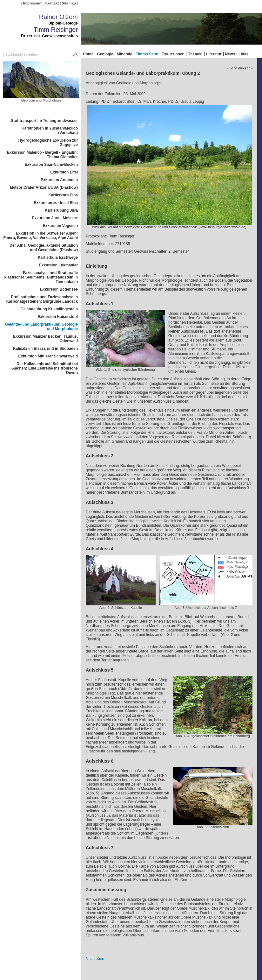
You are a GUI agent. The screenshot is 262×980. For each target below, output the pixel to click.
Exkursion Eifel (64, 172)
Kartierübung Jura (61, 210)
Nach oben (95, 959)
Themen (195, 54)
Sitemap (69, 3)
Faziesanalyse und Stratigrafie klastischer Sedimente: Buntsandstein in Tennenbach (41, 277)
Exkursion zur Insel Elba (56, 203)
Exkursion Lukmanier (58, 265)
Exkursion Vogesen (60, 226)
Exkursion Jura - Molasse (55, 218)
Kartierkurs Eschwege (58, 257)
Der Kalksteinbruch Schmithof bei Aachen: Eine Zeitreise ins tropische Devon (45, 368)
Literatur (214, 54)
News (230, 54)
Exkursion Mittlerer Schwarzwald (48, 356)
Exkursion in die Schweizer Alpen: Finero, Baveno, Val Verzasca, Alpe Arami (40, 236)
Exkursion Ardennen (59, 180)
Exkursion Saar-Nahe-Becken (51, 165)
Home (88, 54)
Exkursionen (173, 54)
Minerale (125, 54)
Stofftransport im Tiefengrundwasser (44, 121)
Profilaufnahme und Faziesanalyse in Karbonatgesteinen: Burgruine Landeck (42, 299)
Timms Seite (147, 54)
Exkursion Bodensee (59, 289)
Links (243, 54)
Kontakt (52, 3)
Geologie (105, 54)
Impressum (33, 3)
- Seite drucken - (240, 68)
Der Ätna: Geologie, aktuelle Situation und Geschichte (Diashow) (44, 248)
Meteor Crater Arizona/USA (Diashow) (44, 187)
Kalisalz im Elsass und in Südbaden (45, 349)
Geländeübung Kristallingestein (49, 309)
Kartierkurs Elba (63, 195)
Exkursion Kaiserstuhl (58, 317)
